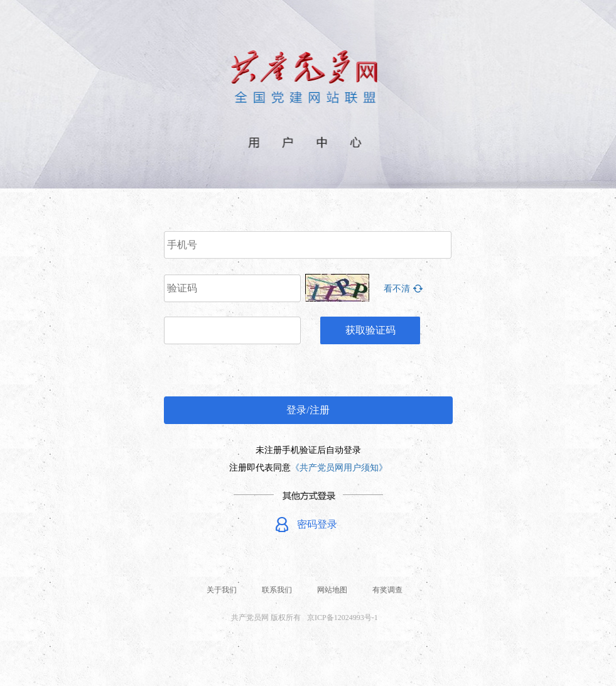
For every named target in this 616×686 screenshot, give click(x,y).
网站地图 (332, 590)
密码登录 (317, 524)
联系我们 (277, 590)
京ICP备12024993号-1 (343, 618)
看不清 (397, 289)
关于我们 (222, 590)
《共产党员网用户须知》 (339, 468)
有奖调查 (387, 590)
